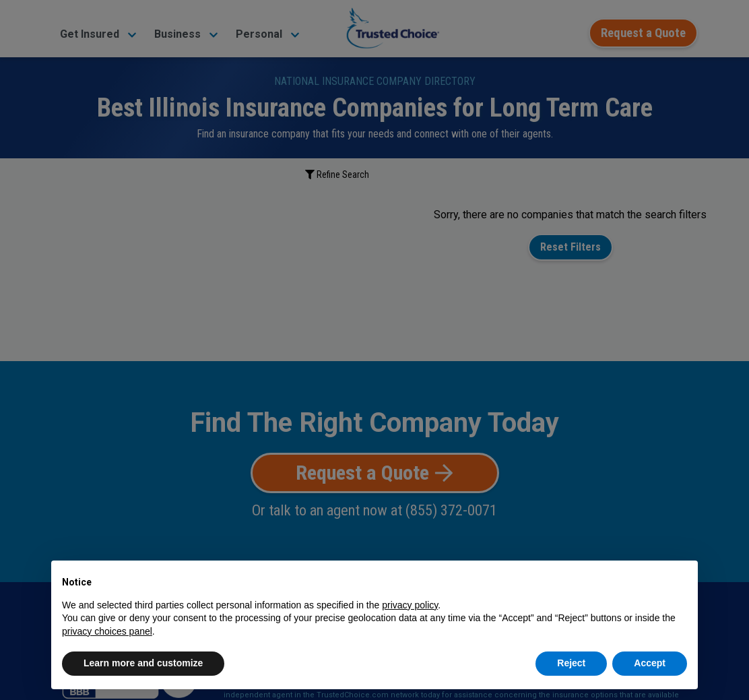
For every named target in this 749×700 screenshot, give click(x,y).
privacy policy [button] (410, 605)
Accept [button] (650, 663)
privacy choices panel (107, 631)
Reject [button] (571, 663)
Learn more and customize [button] (143, 663)
